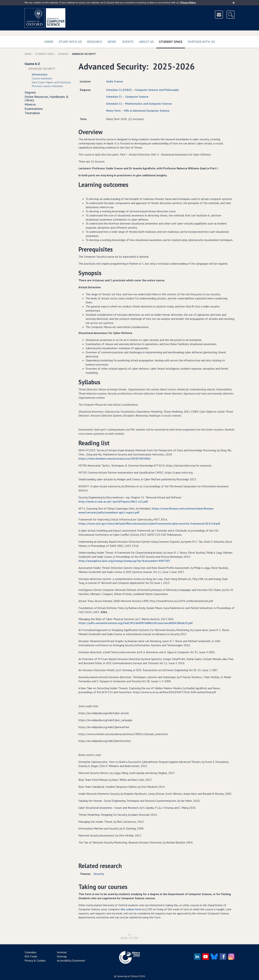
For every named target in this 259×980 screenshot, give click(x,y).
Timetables (32, 113)
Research (95, 42)
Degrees (30, 92)
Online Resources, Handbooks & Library (47, 98)
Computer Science (137, 97)
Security (99, 874)
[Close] (234, 3)
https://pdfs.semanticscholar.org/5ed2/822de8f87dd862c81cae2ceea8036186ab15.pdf (136, 623)
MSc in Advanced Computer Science (147, 111)
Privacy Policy (188, 3)
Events (128, 42)
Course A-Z (32, 64)
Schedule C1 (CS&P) (119, 90)
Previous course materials (47, 86)
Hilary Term (113, 111)
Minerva (30, 104)
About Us (146, 42)
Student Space (172, 41)
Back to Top (129, 936)
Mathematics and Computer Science (149, 104)
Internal (62, 952)
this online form (131, 909)
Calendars (31, 952)
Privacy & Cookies (35, 960)
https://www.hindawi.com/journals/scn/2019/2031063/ (115, 458)
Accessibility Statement (71, 960)
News (112, 42)
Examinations (34, 109)
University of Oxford (128, 976)
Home (49, 42)
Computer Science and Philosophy (157, 90)
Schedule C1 (114, 97)
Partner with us (201, 42)
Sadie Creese (115, 81)
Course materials (42, 78)
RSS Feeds (31, 956)
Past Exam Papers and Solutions (51, 82)
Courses (63, 54)
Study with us (70, 42)
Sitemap (62, 956)
